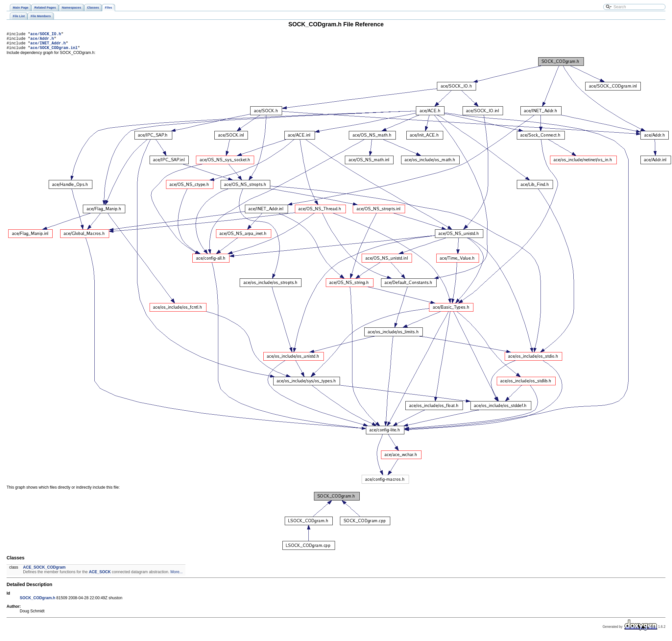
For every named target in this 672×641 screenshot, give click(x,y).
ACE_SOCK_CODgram (44, 571)
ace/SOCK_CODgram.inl (54, 51)
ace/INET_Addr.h (48, 46)
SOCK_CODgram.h (37, 602)
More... (176, 576)
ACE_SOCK (100, 576)
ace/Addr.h (42, 40)
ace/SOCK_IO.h (46, 35)
